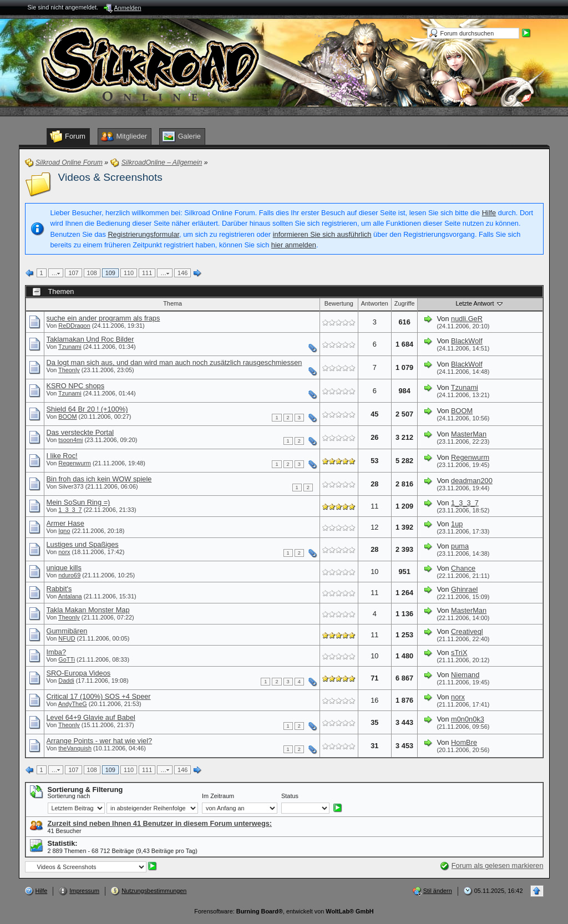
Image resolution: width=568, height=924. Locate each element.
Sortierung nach (69, 796)
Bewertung (339, 303)
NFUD (67, 638)
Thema (173, 303)
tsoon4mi (70, 440)
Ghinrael (464, 589)
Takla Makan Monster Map (88, 610)
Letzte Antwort (480, 303)
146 (182, 273)
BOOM (67, 417)
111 (147, 273)
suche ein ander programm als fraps (103, 318)
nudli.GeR (467, 319)
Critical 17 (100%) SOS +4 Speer (99, 696)
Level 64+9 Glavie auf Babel (91, 717)
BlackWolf (467, 341)
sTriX (459, 653)
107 (73, 273)
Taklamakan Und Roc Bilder (90, 339)
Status (290, 796)
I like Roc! (62, 456)
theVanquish (75, 748)
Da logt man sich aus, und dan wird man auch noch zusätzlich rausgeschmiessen (174, 362)
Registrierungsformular (143, 234)
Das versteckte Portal (80, 432)
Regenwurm (75, 463)
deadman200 (472, 481)
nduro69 (69, 575)
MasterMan (469, 434)
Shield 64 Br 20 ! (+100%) (87, 409)
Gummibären (67, 631)
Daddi (66, 681)
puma (460, 546)
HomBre (464, 742)
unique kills (64, 568)
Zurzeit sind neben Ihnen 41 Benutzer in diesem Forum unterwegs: (160, 823)
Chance (463, 568)
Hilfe (489, 213)
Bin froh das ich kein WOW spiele (99, 479)
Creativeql (467, 631)
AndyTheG (73, 704)
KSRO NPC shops (76, 386)
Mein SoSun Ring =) (78, 502)
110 (129, 273)
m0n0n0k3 (468, 719)
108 (92, 273)
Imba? (57, 652)
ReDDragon (74, 326)
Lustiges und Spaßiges (83, 544)
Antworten (375, 303)
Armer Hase (65, 523)
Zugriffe (405, 303)
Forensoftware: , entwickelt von (284, 911)
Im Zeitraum (218, 796)
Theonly (69, 370)
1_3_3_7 (70, 510)
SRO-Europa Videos (79, 673)
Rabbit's (59, 589)
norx (64, 552)
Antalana (70, 596)
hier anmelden (294, 245)
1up (457, 524)
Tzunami (70, 347)
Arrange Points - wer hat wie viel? (100, 741)
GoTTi (67, 659)
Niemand (465, 675)
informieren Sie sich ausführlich (322, 234)
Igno (64, 531)
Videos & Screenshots (110, 177)
